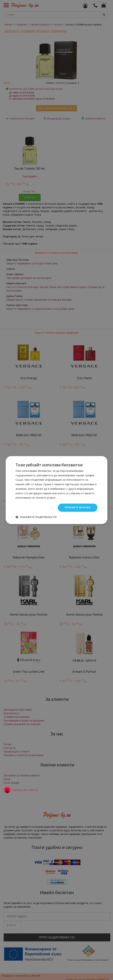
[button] (36, 517)
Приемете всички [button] (77, 507)
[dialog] (56, 490)
